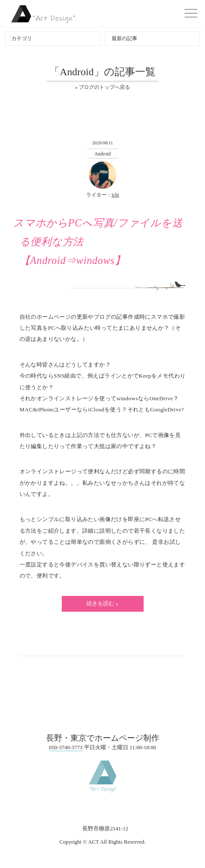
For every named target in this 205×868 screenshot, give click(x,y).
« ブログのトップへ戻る (102, 87)
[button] (191, 13)
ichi (115, 195)
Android (102, 154)
